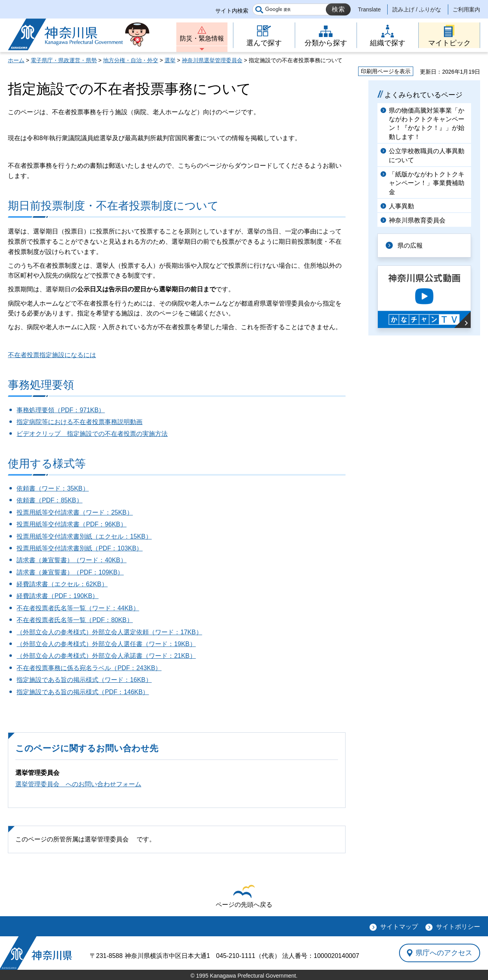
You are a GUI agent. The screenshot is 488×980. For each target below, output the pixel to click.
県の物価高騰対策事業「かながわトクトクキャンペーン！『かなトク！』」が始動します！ (427, 124)
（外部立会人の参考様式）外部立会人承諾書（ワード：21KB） (106, 656)
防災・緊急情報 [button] (202, 38)
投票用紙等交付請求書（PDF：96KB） (71, 524)
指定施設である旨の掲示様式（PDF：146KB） (83, 692)
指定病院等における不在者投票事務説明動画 (79, 422)
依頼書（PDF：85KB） (49, 500)
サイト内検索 (232, 11)
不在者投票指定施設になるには (52, 355)
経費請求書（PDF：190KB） (57, 596)
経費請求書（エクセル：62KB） (62, 584)
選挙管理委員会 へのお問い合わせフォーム (78, 784)
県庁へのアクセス (444, 953)
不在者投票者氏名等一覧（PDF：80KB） (75, 620)
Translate (370, 9)
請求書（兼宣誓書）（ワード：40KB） (71, 560)
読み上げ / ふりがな (417, 9)
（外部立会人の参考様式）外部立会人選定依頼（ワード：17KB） (109, 632)
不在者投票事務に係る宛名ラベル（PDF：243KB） (89, 668)
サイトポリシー (458, 927)
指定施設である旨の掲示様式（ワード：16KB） (84, 680)
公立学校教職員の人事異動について (427, 155)
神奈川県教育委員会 (417, 220)
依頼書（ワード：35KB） (53, 488)
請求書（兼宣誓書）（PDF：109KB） (70, 572)
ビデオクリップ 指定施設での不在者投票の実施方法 (92, 434)
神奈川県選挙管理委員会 (212, 60)
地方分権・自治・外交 (131, 60)
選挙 (170, 60)
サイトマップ (399, 927)
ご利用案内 (466, 9)
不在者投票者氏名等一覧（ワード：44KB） (78, 608)
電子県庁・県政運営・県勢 (64, 60)
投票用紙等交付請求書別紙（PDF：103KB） (79, 548)
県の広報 (410, 245)
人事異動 (401, 206)
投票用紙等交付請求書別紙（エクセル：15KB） (84, 536)
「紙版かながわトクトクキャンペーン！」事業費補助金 (427, 183)
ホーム (16, 60)
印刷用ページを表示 (386, 71)
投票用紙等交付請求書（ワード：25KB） (75, 512)
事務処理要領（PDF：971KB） (61, 410)
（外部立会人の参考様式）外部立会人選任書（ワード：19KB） (106, 644)
